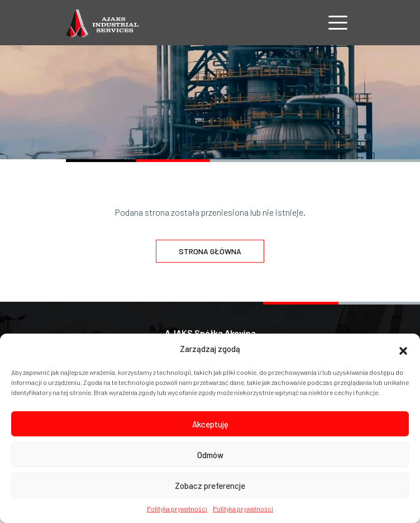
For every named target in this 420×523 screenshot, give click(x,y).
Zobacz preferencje (210, 486)
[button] (403, 349)
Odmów (210, 455)
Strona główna (210, 251)
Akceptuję (210, 424)
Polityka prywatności (177, 508)
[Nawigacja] (338, 23)
